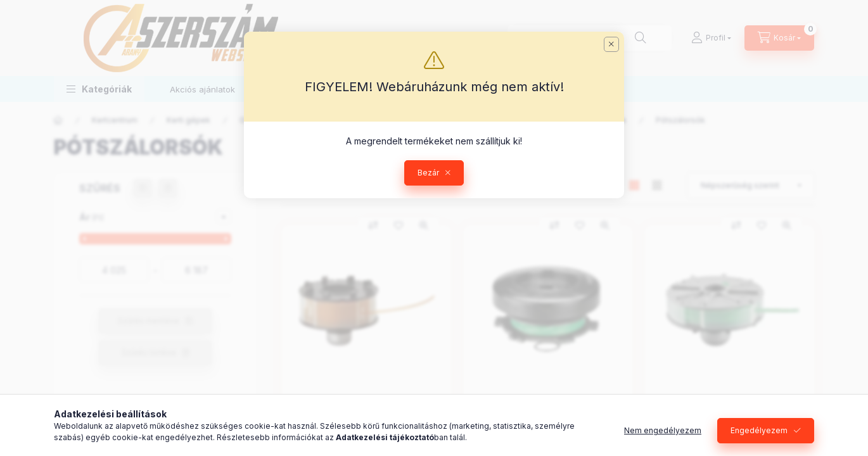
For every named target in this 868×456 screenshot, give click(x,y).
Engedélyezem (759, 430)
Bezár (428, 173)
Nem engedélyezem (663, 430)
